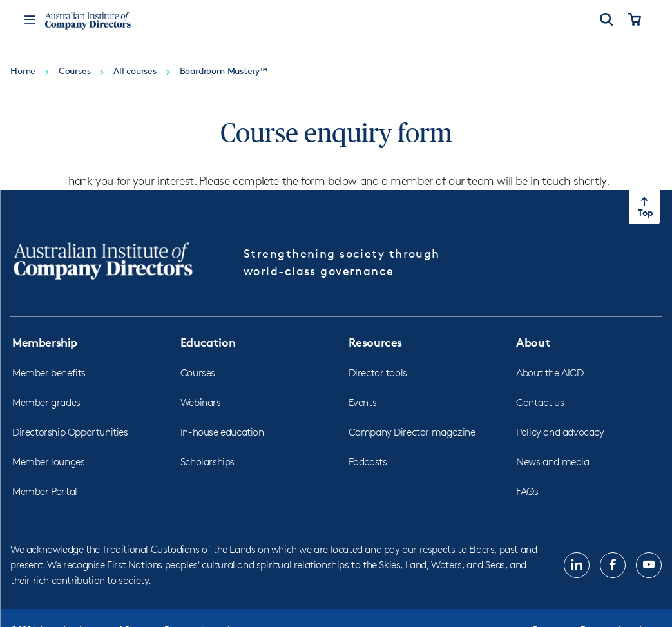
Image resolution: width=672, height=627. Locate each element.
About (533, 342)
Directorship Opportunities (70, 432)
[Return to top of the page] (644, 207)
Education (208, 342)
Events (363, 402)
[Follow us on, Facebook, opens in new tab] (613, 565)
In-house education (222, 432)
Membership (45, 342)
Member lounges (48, 462)
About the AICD (550, 373)
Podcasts (368, 462)
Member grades (46, 402)
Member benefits (49, 373)
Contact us (540, 402)
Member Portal (45, 491)
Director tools (378, 373)
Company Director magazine (412, 432)
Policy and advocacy (560, 432)
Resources (375, 342)
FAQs (527, 491)
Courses (198, 373)
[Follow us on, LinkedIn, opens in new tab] (577, 565)
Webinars (201, 402)
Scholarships (207, 462)
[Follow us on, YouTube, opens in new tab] (649, 565)
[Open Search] (606, 21)
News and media (552, 462)
